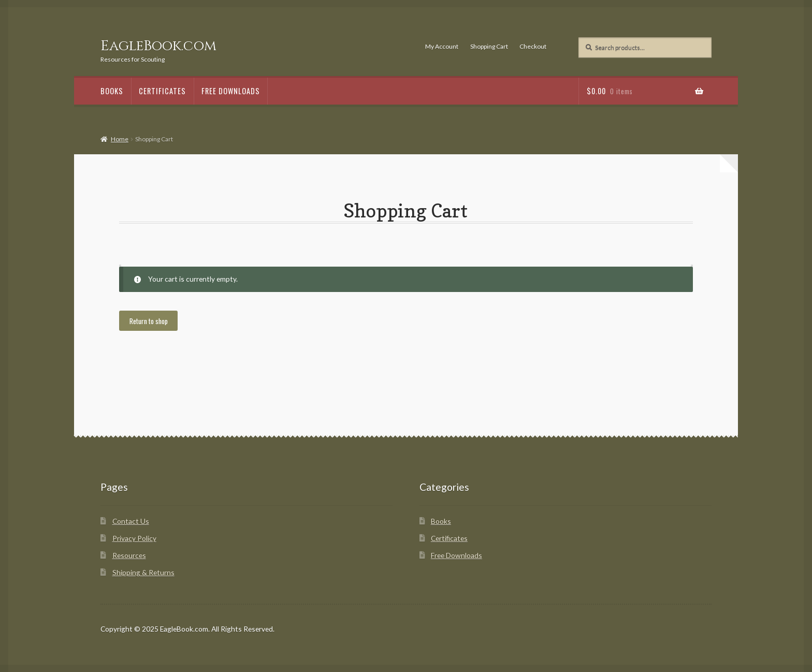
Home (120, 139)
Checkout (533, 46)
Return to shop (149, 321)
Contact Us (131, 521)
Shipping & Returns (143, 572)
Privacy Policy (134, 538)
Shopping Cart (489, 46)
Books (112, 91)
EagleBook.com (158, 46)
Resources (129, 555)
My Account (442, 46)
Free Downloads (231, 91)
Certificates (162, 91)
